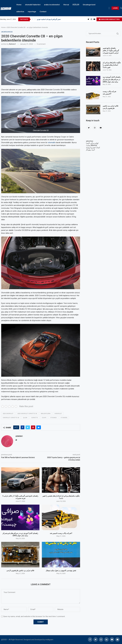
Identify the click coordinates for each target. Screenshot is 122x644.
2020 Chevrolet (8, 414)
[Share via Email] (39, 427)
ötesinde (53, 418)
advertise (20, 12)
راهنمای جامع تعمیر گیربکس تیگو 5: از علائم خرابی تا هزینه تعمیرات (111, 50)
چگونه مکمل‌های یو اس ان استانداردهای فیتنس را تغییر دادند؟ (112, 65)
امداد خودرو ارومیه (93, 148)
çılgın (25, 418)
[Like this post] (17, 427)
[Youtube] (94, 19)
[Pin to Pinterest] (33, 427)
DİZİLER (76, 5)
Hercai (66, 5)
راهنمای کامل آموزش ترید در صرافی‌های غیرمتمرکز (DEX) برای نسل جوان (112, 79)
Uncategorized (89, 5)
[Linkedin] (107, 639)
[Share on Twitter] (28, 427)
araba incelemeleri (52, 5)
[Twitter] (88, 19)
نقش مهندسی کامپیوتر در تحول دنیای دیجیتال (61, 570)
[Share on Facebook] (23, 427)
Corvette (34, 418)
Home (19, 5)
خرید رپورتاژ (90, 150)
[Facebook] (90, 639)
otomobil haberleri (33, 5)
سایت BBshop (91, 145)
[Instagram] (91, 19)
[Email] (117, 639)
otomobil (51, 143)
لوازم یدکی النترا (92, 143)
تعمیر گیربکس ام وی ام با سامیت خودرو (49, 19)
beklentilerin (46, 414)
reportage (32, 12)
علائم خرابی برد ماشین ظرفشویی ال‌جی (20, 570)
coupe (44, 418)
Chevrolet (58, 414)
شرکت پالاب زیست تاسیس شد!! (61, 533)
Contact (43, 12)
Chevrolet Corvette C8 (11, 418)
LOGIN (115, 8)
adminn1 (13, 44)
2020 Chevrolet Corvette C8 (27, 414)
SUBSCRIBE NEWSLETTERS (109, 19)
